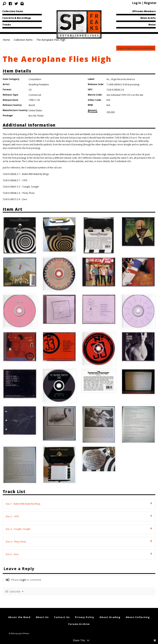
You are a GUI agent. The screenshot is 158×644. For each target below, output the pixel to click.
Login (23, 580)
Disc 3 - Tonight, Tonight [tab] (18, 529)
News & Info (148, 18)
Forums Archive (79, 624)
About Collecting (138, 617)
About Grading (110, 617)
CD (30, 90)
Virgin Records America (123, 79)
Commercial (35, 95)
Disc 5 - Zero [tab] (12, 554)
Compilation (35, 79)
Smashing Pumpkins (39, 84)
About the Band (19, 617)
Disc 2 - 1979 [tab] (12, 516)
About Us (42, 617)
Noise (152, 25)
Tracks (7, 25)
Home (6, 40)
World (32, 105)
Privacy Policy (85, 617)
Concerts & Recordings (17, 18)
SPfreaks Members (144, 11)
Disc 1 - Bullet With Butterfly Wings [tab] (23, 504)
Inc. (108, 79)
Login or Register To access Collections (136, 48)
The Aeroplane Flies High (57, 59)
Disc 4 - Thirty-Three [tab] (16, 542)
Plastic (40, 116)
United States (35, 110)
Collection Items (13, 11)
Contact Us (62, 617)
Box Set (32, 116)
